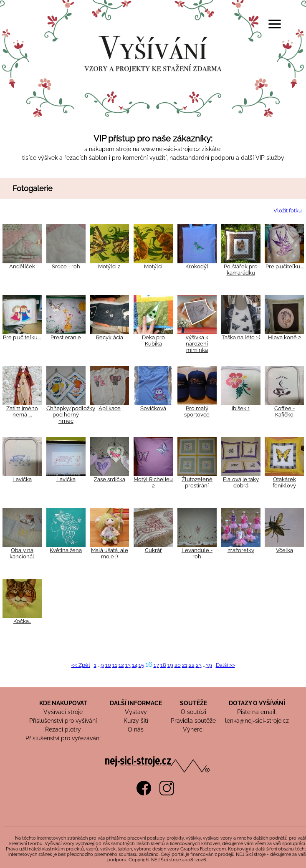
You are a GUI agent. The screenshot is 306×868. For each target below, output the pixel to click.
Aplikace (110, 408)
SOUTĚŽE (193, 703)
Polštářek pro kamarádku (241, 270)
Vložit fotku (288, 211)
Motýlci (153, 266)
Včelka (285, 550)
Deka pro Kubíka (153, 341)
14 (135, 665)
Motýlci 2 (109, 266)
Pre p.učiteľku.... (285, 266)
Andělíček (22, 266)
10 (108, 665)
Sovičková (153, 408)
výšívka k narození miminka (197, 344)
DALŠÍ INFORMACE (136, 703)
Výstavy (136, 712)
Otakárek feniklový (284, 482)
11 (115, 665)
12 (121, 665)
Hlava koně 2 (285, 337)
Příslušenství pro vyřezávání (63, 738)
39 (209, 665)
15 (141, 665)
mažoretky (241, 550)
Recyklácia (110, 337)
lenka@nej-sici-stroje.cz (257, 721)
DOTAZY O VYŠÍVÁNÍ (257, 703)
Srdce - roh (66, 266)
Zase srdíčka (110, 479)
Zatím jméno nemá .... (22, 411)
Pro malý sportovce (197, 411)
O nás (136, 729)
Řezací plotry (63, 729)
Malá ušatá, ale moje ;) (110, 553)
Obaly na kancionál (22, 553)
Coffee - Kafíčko (285, 411)
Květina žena (66, 550)
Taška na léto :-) (241, 337)
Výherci (193, 729)
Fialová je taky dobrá (241, 482)
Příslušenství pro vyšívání (63, 721)
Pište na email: (257, 712)
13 (128, 665)
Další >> (225, 665)
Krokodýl (197, 266)
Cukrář (153, 550)
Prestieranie (66, 337)
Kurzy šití (136, 721)
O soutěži (193, 712)
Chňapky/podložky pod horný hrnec (71, 415)
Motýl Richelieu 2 (153, 482)
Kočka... (22, 621)
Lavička (22, 479)
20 (178, 665)
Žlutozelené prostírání (197, 482)
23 (199, 665)
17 (156, 665)
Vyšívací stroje (63, 712)
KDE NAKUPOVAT (63, 703)
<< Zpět (81, 665)
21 (185, 665)
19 (170, 665)
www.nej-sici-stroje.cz (171, 149)
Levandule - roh (197, 553)
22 (192, 665)
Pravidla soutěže (193, 721)
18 (163, 665)
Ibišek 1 (241, 408)
